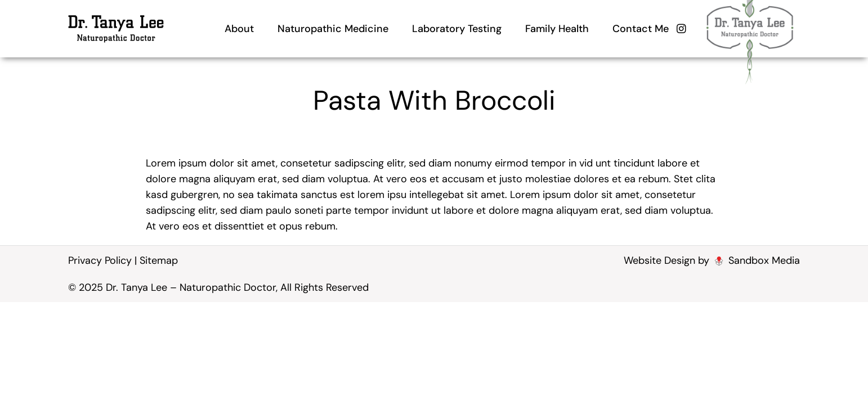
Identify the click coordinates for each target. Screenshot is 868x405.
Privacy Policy (100, 260)
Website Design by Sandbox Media (712, 260)
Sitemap (159, 260)
